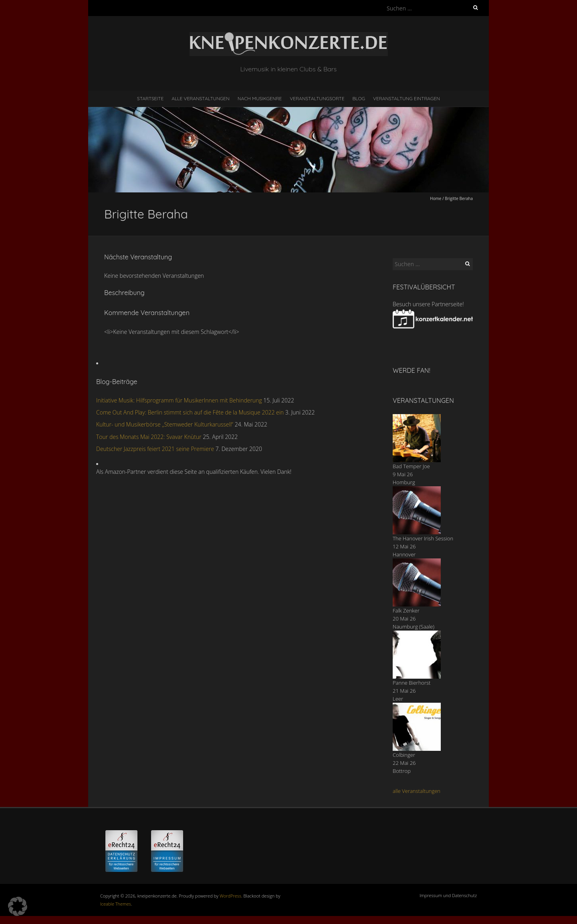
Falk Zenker (406, 611)
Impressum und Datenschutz (448, 895)
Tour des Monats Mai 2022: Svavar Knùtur (149, 437)
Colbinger (404, 755)
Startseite (150, 98)
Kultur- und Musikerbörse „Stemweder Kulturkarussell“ (165, 424)
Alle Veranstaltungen (200, 98)
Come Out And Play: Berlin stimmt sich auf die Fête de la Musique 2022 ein (190, 412)
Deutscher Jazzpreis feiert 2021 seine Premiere (155, 449)
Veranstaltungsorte (317, 98)
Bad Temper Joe (411, 466)
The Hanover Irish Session (423, 538)
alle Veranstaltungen (417, 791)
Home (436, 198)
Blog (359, 98)
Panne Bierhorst (412, 683)
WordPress (230, 896)
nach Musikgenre (260, 98)
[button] (18, 906)
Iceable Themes (116, 904)
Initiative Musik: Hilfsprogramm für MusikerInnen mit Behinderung (179, 400)
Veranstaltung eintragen (407, 98)
